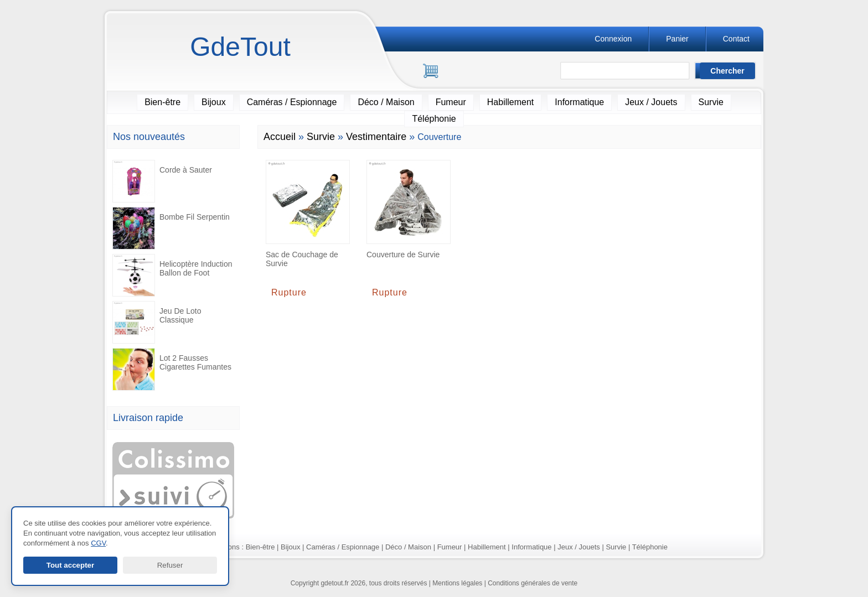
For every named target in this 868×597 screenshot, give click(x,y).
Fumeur (451, 102)
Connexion (613, 39)
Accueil (280, 137)
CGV (98, 543)
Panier (677, 39)
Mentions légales (457, 583)
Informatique (579, 102)
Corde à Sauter (162, 181)
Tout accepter (70, 565)
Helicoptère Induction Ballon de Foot (172, 275)
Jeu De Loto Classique (157, 322)
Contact (736, 39)
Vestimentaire (376, 137)
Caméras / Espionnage (292, 102)
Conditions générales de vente (533, 583)
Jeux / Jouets (651, 102)
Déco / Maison (386, 102)
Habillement (510, 102)
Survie (711, 102)
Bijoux (214, 102)
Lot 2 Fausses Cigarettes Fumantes (172, 369)
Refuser (170, 565)
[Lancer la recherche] (727, 71)
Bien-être (162, 102)
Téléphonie (434, 119)
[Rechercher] (630, 71)
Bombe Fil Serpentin (171, 228)
